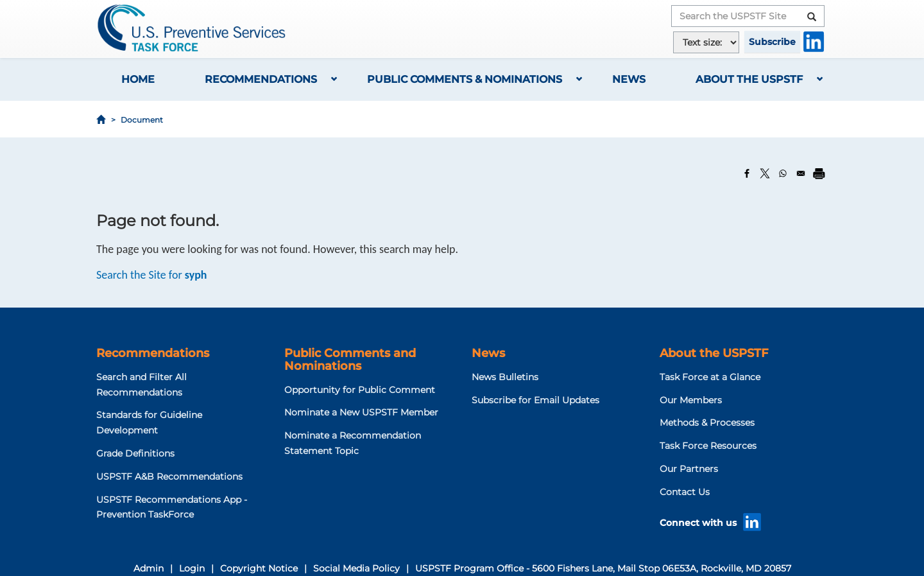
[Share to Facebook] (747, 173)
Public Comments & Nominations (465, 79)
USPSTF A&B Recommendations (169, 476)
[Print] (819, 173)
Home (138, 79)
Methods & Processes (707, 423)
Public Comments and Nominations (350, 360)
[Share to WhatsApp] (783, 173)
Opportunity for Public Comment (360, 390)
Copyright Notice (259, 568)
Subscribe (772, 42)
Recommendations (261, 79)
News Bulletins (505, 377)
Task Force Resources (708, 446)
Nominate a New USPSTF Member (361, 412)
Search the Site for (152, 275)
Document (142, 120)
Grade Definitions (135, 453)
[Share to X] (765, 173)
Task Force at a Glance (710, 377)
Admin (149, 568)
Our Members (691, 400)
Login (192, 568)
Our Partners (689, 469)
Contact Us (685, 492)
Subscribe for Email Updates (535, 400)
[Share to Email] (801, 173)
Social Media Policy (356, 568)
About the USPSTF (749, 79)
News (629, 79)
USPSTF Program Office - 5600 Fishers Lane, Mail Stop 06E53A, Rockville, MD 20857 (603, 568)
